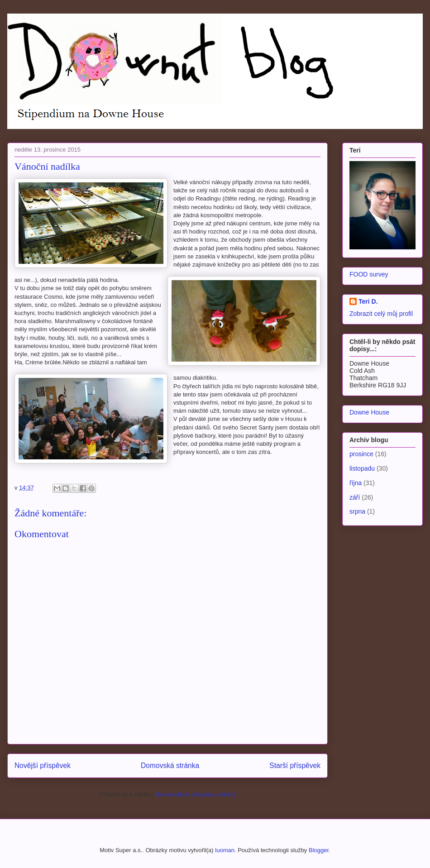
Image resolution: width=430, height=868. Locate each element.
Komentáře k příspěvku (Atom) (196, 794)
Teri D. (368, 301)
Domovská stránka (170, 765)
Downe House (369, 412)
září (355, 497)
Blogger (319, 850)
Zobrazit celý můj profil (381, 314)
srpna (357, 511)
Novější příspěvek (43, 765)
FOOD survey (369, 274)
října (356, 483)
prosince (361, 454)
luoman (225, 850)
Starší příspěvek (295, 765)
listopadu (362, 468)
